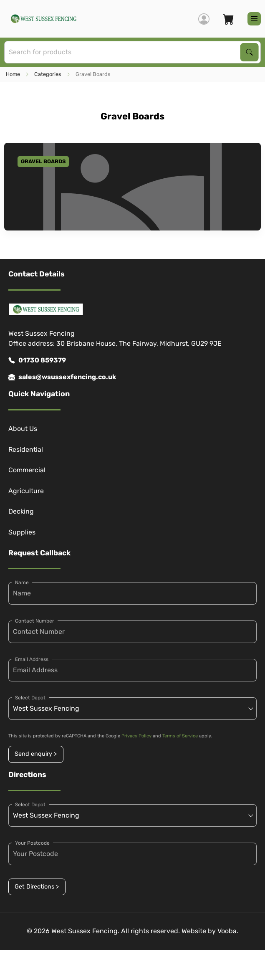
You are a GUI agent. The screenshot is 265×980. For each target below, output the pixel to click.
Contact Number (35, 621)
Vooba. (228, 931)
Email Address (32, 659)
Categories (48, 74)
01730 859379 (37, 360)
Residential (26, 449)
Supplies (22, 532)
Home (13, 74)
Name (22, 582)
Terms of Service (180, 736)
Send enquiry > (36, 754)
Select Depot (30, 698)
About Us (23, 429)
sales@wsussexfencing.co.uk (62, 377)
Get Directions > (37, 887)
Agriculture (26, 491)
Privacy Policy (136, 736)
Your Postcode (32, 843)
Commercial (27, 470)
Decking (21, 511)
